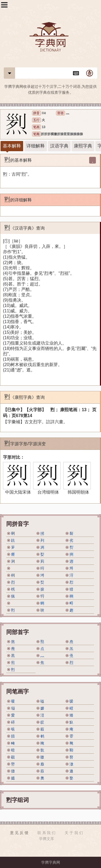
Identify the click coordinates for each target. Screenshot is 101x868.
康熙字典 (83, 146)
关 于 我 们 (74, 833)
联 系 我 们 (47, 833)
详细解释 (36, 146)
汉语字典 (59, 146)
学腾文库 (47, 839)
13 (43, 127)
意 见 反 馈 (19, 833)
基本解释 (12, 146)
